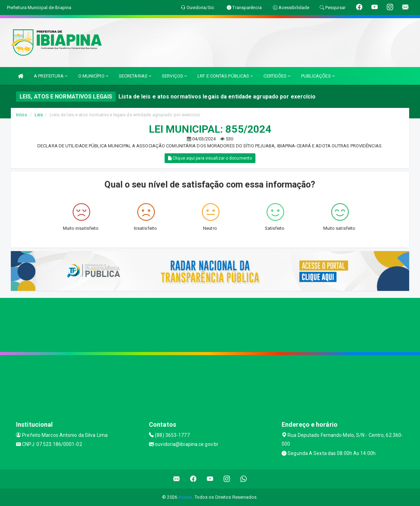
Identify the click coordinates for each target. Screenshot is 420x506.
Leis (39, 115)
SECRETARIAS (135, 76)
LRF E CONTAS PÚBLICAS (225, 76)
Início (22, 115)
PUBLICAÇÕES (318, 76)
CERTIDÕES (277, 76)
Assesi (185, 497)
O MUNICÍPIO (93, 76)
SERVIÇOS (174, 76)
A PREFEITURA (51, 76)
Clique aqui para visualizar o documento (210, 158)
